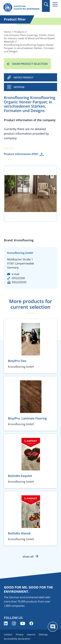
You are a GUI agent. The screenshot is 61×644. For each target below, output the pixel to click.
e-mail (15, 274)
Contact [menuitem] (8, 634)
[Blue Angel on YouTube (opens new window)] (23, 623)
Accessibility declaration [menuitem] (17, 639)
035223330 (18, 278)
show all (28, 556)
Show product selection (30, 64)
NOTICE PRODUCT (24, 77)
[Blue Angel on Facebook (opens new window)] (31, 623)
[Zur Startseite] (22, 8)
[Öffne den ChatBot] (53, 627)
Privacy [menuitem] (20, 634)
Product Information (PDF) (21, 154)
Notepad (19, 87)
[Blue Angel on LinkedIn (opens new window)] (6, 623)
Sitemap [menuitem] (43, 634)
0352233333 (19, 282)
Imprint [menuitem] (31, 634)
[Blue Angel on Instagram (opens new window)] (14, 623)
